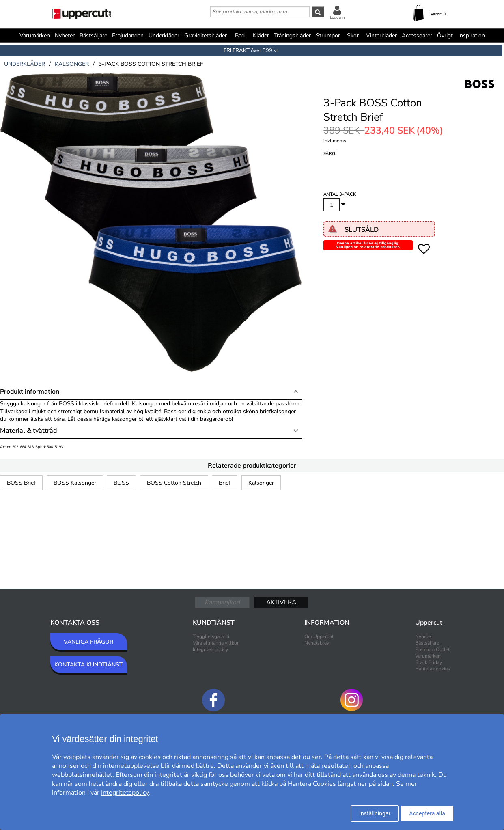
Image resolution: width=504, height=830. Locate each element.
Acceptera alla (427, 813)
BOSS (121, 483)
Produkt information (30, 392)
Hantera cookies (433, 669)
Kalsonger (261, 483)
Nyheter (65, 36)
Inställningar (375, 813)
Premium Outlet (432, 649)
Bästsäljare (93, 36)
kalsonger (72, 64)
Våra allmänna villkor (216, 643)
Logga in (337, 17)
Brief (225, 483)
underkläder (25, 64)
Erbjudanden (128, 36)
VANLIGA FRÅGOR (88, 642)
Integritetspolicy (210, 649)
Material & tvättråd (28, 431)
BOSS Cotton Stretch (174, 483)
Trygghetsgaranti (211, 636)
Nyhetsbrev (317, 643)
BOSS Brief (21, 483)
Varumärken (35, 36)
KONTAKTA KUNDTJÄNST (89, 665)
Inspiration (472, 36)
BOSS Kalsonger (75, 483)
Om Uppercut (319, 636)
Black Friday (429, 662)
